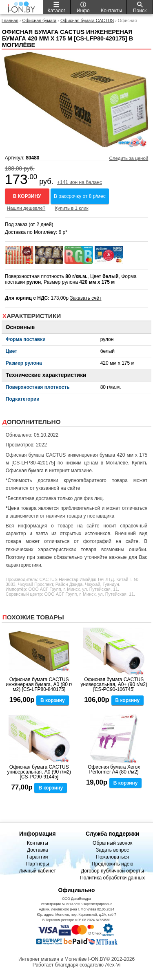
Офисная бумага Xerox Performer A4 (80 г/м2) (114, 769)
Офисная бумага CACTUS (87, 20)
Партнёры (38, 864)
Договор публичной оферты (112, 871)
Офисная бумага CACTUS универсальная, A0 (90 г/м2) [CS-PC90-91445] (39, 772)
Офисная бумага (39, 20)
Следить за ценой (129, 158)
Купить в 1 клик (72, 208)
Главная (10, 20)
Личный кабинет (38, 871)
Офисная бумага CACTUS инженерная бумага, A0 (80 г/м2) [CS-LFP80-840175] (39, 684)
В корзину (27, 196)
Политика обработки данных (112, 878)
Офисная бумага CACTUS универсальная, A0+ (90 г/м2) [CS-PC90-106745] (114, 684)
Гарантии (37, 857)
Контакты (38, 843)
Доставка (38, 850)
